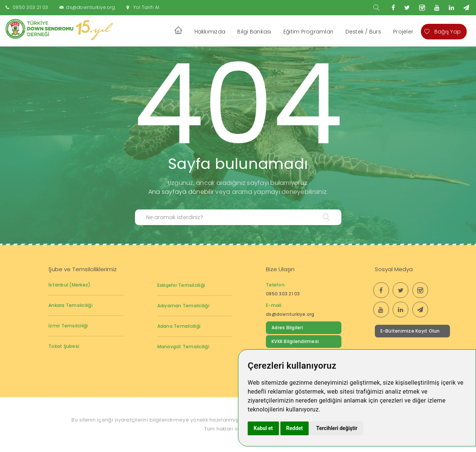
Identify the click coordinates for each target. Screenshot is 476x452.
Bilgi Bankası (254, 32)
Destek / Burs (363, 32)
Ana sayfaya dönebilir (181, 192)
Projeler (403, 32)
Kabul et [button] (263, 428)
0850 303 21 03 (30, 7)
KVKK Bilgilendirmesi (295, 341)
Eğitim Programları (308, 32)
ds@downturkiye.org (91, 7)
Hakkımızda (210, 32)
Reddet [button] (295, 428)
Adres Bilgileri (287, 328)
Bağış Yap (443, 32)
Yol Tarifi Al (146, 7)
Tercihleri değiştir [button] (337, 428)
